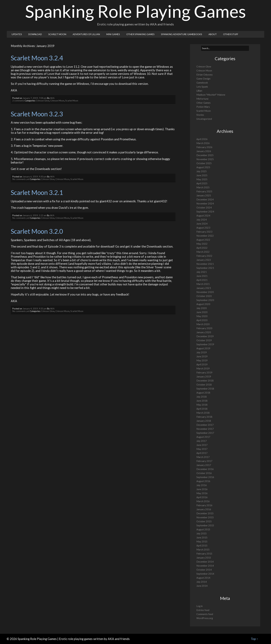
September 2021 (205, 268)
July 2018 (202, 397)
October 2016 (204, 473)
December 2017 (205, 425)
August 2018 (203, 393)
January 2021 (204, 288)
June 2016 (202, 489)
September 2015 (205, 525)
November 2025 (205, 159)
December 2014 (205, 562)
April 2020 (202, 320)
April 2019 (202, 364)
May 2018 (202, 405)
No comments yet (21, 179)
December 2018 (205, 381)
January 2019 (204, 377)
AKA (52, 98)
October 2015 (204, 521)
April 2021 (202, 280)
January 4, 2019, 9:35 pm (35, 309)
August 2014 (203, 578)
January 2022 (204, 260)
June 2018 (202, 401)
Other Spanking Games (140, 34)
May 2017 (202, 449)
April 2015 (202, 546)
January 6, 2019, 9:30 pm (35, 177)
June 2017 (202, 445)
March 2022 (203, 252)
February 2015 (204, 554)
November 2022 (205, 236)
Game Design (203, 79)
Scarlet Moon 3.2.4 (37, 58)
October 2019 (204, 340)
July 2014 (202, 582)
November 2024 (205, 204)
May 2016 (202, 493)
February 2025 (204, 191)
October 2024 (204, 208)
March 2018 (203, 413)
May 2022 (202, 244)
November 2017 (205, 429)
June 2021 (202, 276)
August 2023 (203, 228)
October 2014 (204, 570)
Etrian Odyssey (205, 75)
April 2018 (202, 409)
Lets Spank (202, 87)
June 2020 (202, 312)
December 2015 (205, 513)
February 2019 (204, 373)
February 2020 (204, 328)
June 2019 (202, 356)
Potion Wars (203, 107)
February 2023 (204, 232)
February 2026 (204, 147)
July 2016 (202, 485)
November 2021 (205, 264)
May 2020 (202, 316)
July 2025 (202, 171)
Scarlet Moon (57, 34)
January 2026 (204, 151)
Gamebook (202, 83)
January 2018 (204, 421)
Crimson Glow (43, 101)
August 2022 (203, 240)
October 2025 (204, 163)
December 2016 (205, 469)
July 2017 (202, 441)
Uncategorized (204, 119)
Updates (17, 34)
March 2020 (203, 324)
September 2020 (205, 300)
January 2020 (204, 332)
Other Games (203, 103)
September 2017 (205, 433)
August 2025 (203, 167)
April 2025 (202, 183)
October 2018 (204, 385)
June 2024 (202, 224)
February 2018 (204, 417)
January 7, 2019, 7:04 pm (35, 98)
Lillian (199, 91)
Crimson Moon (57, 101)
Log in (200, 606)
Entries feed (203, 610)
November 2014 (205, 566)
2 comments (18, 101)
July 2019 (202, 352)
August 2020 (203, 304)
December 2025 (205, 155)
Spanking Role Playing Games (136, 11)
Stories (200, 115)
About (213, 34)
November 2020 (205, 292)
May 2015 (202, 542)
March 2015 (203, 550)
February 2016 (204, 505)
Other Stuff (231, 34)
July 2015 (202, 534)
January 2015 (204, 558)
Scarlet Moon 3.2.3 (37, 114)
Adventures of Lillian (86, 34)
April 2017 (202, 453)
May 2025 (202, 179)
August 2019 (203, 348)
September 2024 (205, 212)
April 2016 (202, 497)
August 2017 (203, 437)
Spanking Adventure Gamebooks (181, 34)
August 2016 (203, 481)
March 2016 (203, 501)
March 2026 (203, 143)
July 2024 (202, 220)
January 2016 (204, 509)
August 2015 (203, 529)
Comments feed (205, 614)
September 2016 (205, 477)
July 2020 (202, 308)
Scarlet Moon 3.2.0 (37, 231)
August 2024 (203, 216)
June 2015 (202, 538)
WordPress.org (205, 618)
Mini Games (113, 34)
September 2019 (205, 344)
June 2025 (202, 175)
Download (35, 34)
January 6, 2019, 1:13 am (35, 215)
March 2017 (203, 457)
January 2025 (204, 195)
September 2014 (205, 574)
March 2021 (203, 284)
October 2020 (204, 296)
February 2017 (204, 461)
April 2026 (202, 139)
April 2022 (202, 248)
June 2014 (202, 586)
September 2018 (205, 389)
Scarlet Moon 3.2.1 (37, 193)
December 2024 (205, 200)
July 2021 (202, 272)
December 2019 (205, 336)
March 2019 (203, 369)
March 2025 (203, 187)
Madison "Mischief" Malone (211, 95)
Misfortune (202, 99)
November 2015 (205, 517)
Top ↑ (254, 639)
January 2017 (204, 465)
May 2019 (202, 360)
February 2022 (204, 256)
